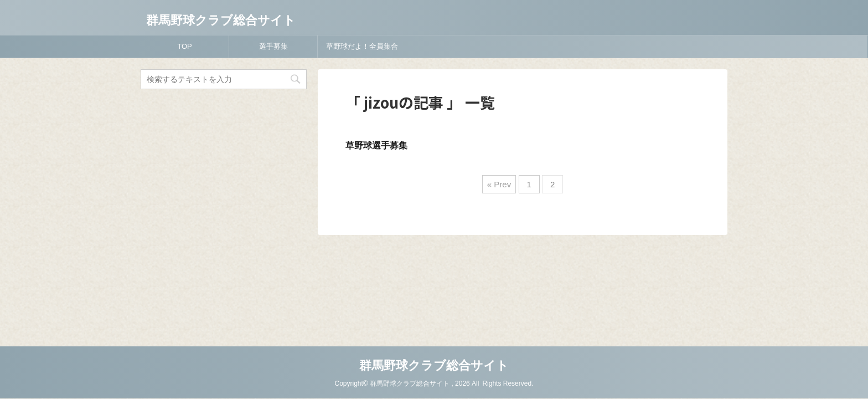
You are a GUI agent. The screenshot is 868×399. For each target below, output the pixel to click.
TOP (185, 46)
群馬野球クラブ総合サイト (221, 20)
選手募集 (273, 46)
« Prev (499, 184)
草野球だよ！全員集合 (362, 46)
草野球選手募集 (376, 145)
